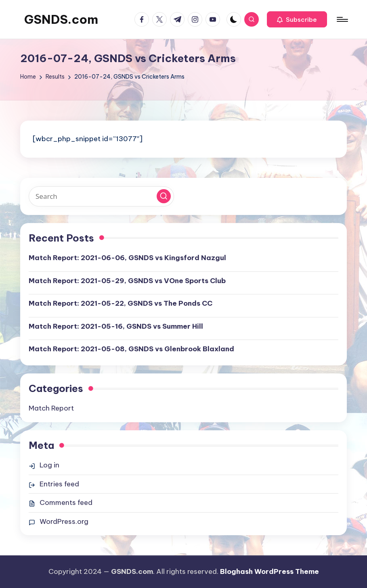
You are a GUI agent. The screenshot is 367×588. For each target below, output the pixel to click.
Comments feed (66, 503)
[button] (297, 19)
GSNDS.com (61, 19)
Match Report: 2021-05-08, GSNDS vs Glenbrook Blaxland (131, 349)
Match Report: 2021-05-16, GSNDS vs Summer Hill (116, 326)
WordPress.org (64, 521)
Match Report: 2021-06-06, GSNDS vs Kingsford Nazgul (127, 258)
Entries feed (59, 484)
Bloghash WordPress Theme (269, 571)
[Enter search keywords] (101, 196)
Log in (49, 465)
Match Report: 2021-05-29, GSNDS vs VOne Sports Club (127, 281)
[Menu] (342, 19)
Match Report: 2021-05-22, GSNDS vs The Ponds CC (121, 303)
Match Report (51, 408)
